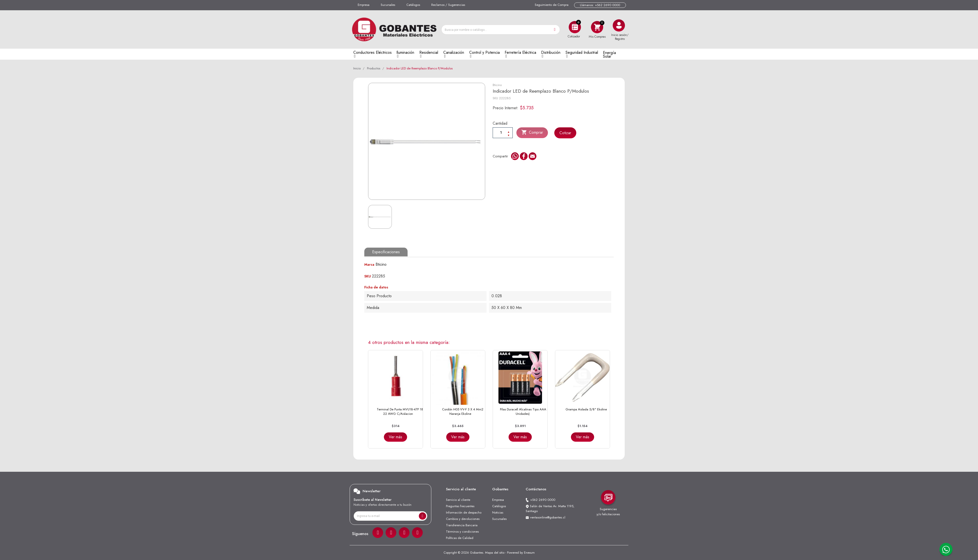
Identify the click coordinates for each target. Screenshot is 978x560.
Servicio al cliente (458, 500)
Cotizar (566, 133)
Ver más (395, 437)
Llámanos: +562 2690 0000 (600, 5)
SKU (495, 98)
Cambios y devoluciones (463, 519)
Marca (369, 264)
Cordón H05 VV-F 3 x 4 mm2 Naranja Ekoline (463, 412)
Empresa (364, 5)
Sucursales (388, 5)
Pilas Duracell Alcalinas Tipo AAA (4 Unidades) (525, 412)
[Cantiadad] (503, 132)
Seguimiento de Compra (552, 5)
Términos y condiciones (462, 532)
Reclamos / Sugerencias (448, 5)
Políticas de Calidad (460, 538)
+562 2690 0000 (543, 500)
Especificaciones (386, 252)
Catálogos (413, 5)
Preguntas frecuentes (460, 506)
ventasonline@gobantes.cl (548, 517)
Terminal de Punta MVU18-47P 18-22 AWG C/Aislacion (400, 412)
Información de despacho (464, 512)
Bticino (497, 85)
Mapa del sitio (495, 553)
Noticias (498, 512)
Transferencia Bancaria (462, 525)
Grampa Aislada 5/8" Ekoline (586, 409)
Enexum (529, 553)
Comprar (532, 132)
